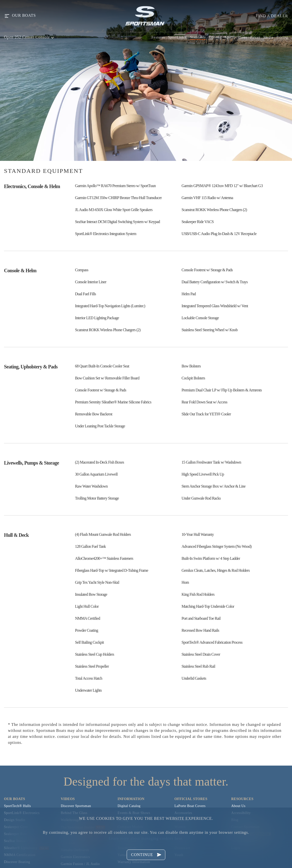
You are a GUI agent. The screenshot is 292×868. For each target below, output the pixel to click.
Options (215, 37)
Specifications (236, 37)
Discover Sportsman (76, 806)
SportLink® (177, 37)
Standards (198, 37)
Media (268, 37)
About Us (238, 806)
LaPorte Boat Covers (190, 806)
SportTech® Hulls (17, 806)
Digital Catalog (129, 806)
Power (255, 37)
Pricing (282, 37)
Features (158, 37)
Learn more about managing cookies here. (146, 838)
